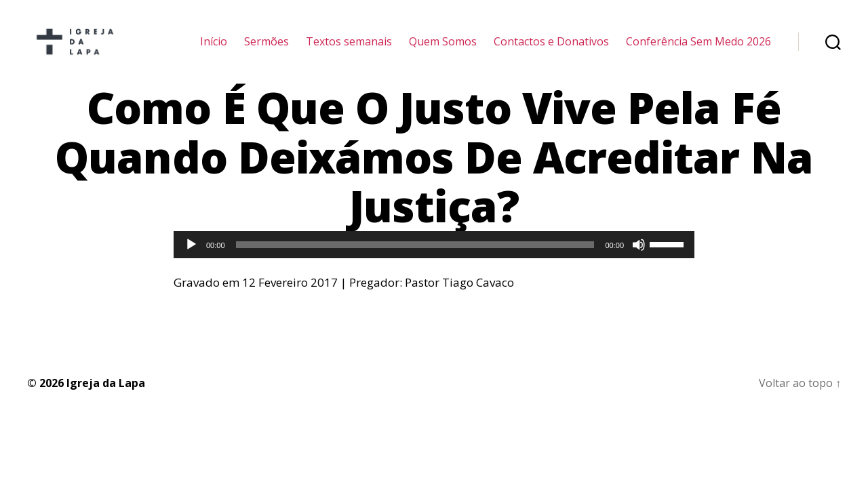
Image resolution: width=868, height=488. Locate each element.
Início (214, 49)
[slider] (415, 261)
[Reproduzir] (191, 261)
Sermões (267, 49)
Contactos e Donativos (551, 49)
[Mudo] (639, 261)
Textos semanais (349, 49)
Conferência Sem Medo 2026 (698, 49)
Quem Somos (443, 49)
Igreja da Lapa (106, 399)
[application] (434, 261)
